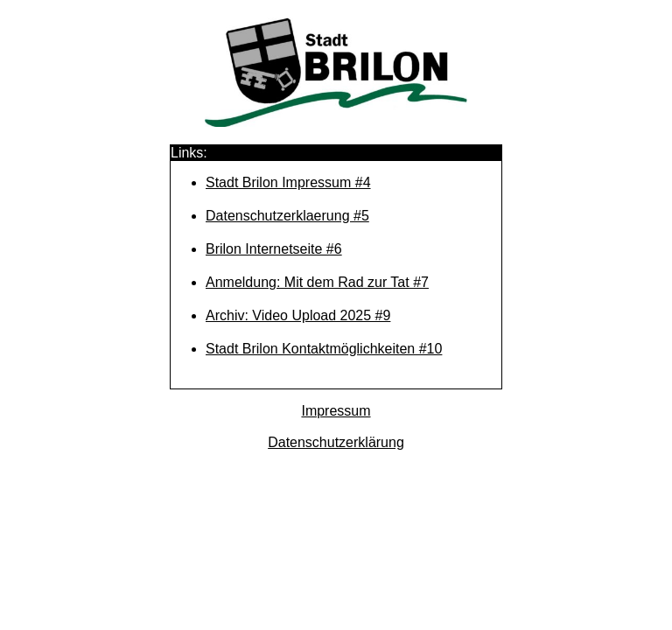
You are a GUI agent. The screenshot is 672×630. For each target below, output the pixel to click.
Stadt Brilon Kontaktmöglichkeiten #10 (324, 349)
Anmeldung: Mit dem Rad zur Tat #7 (317, 282)
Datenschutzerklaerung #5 (287, 216)
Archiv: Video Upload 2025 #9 (298, 315)
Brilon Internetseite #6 (274, 249)
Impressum (336, 411)
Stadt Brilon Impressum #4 (288, 182)
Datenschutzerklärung (336, 442)
